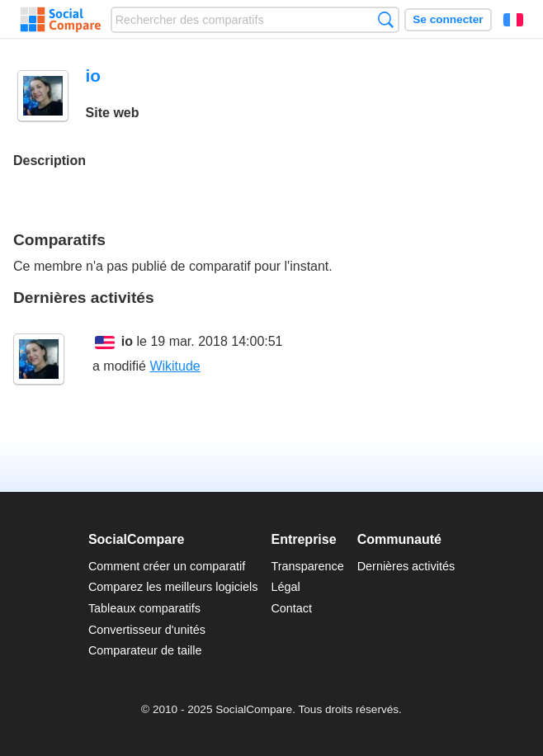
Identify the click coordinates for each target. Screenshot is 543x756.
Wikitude (175, 366)
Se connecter (448, 19)
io (127, 341)
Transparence (307, 566)
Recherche (386, 19)
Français (513, 20)
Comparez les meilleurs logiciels (173, 587)
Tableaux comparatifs (144, 608)
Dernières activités (406, 566)
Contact (291, 608)
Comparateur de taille (145, 650)
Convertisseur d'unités (147, 630)
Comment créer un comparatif (167, 566)
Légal (285, 587)
